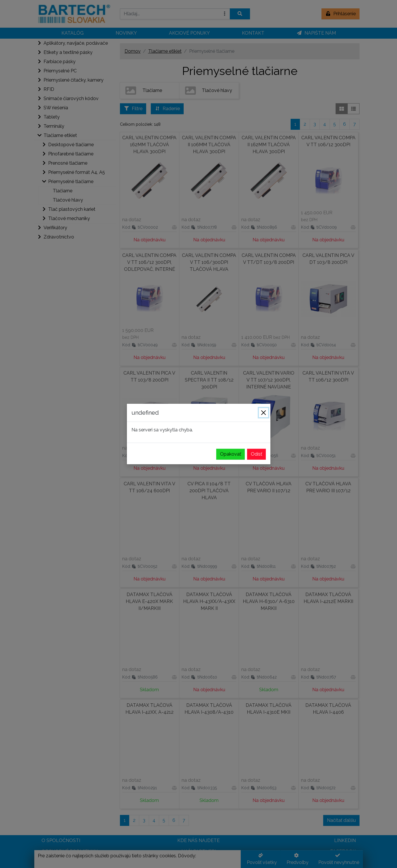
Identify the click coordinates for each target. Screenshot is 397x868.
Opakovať (231, 454)
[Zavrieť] (264, 413)
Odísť (256, 454)
